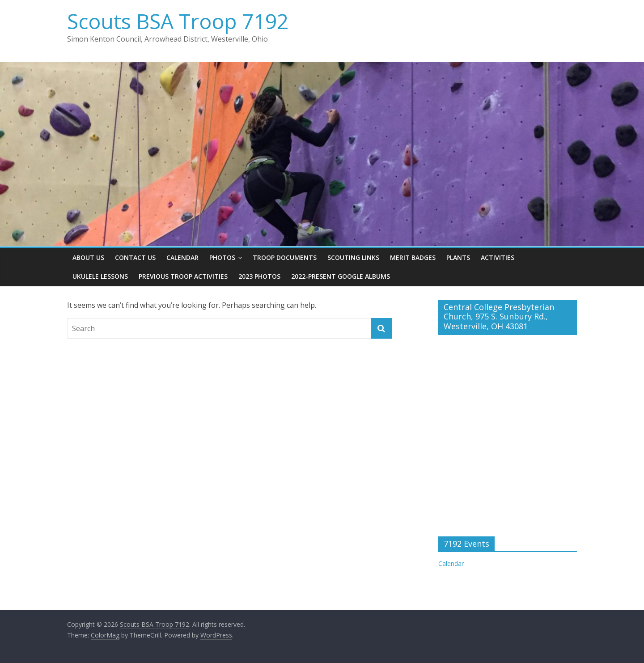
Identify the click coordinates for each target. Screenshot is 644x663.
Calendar (182, 257)
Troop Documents (285, 257)
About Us (88, 257)
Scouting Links (353, 257)
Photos (222, 257)
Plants (458, 257)
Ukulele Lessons (100, 276)
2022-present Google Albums (341, 276)
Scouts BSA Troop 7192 (178, 21)
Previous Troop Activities (183, 276)
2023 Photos (259, 276)
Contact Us (135, 257)
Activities (498, 257)
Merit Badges (413, 257)
